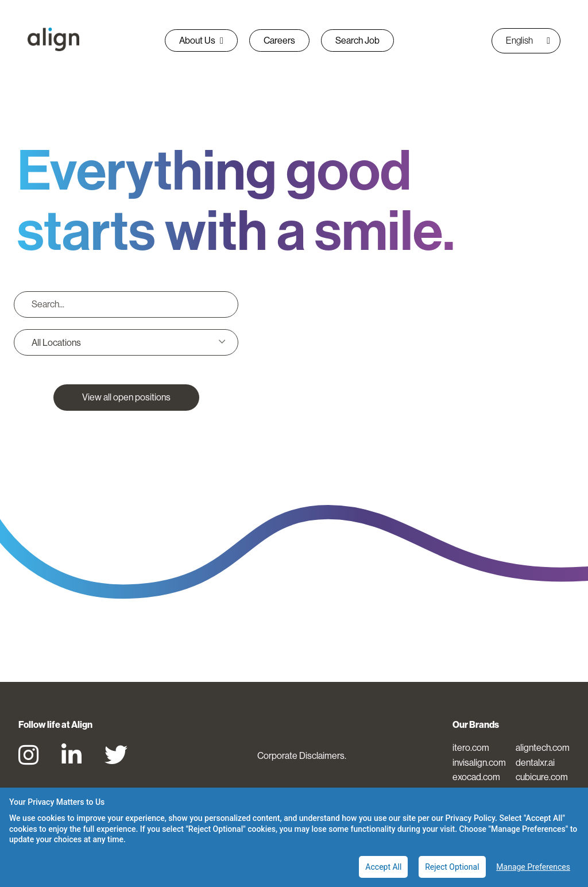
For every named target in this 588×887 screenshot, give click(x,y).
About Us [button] (201, 40)
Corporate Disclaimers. (302, 755)
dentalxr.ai (535, 762)
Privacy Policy (470, 818)
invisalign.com (479, 762)
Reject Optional (452, 867)
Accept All (383, 867)
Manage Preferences (533, 867)
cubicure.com (542, 777)
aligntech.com (543, 747)
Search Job (357, 40)
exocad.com (476, 777)
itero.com (471, 747)
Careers (279, 40)
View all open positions (126, 397)
